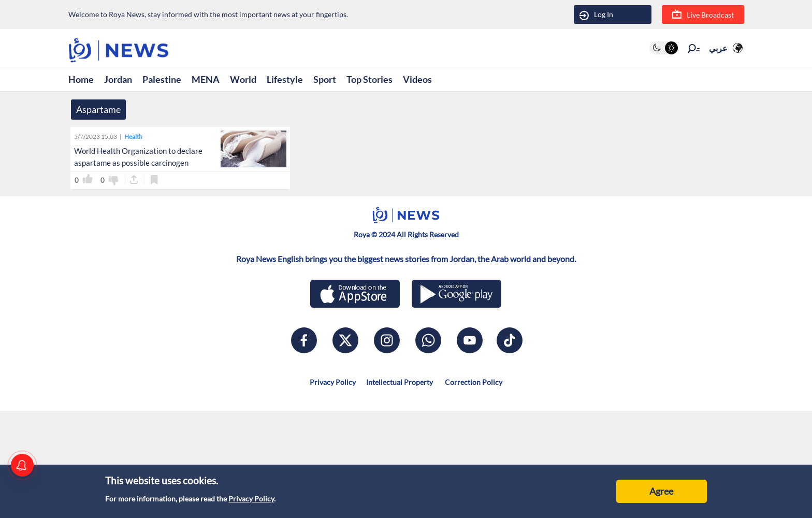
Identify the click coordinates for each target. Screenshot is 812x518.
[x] (345, 340)
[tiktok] (510, 340)
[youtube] (470, 340)
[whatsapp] (428, 340)
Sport (325, 79)
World (243, 79)
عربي (718, 48)
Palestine (162, 79)
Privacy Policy (251, 499)
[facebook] (304, 340)
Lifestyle (285, 79)
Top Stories (369, 79)
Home (81, 79)
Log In (596, 15)
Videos (417, 79)
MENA (206, 79)
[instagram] (387, 340)
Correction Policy (473, 382)
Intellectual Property (400, 382)
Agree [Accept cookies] (661, 491)
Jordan (118, 79)
